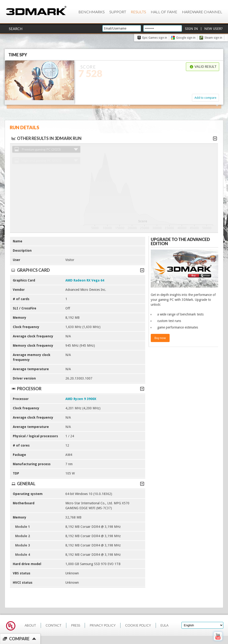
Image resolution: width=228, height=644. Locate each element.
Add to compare (205, 98)
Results (138, 12)
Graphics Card (78, 270)
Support (118, 12)
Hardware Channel (202, 12)
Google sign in (186, 38)
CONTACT (54, 625)
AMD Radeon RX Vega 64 (85, 280)
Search (16, 29)
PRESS (75, 625)
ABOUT (30, 625)
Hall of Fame (164, 12)
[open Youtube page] (218, 641)
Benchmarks (92, 12)
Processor (78, 389)
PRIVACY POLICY (103, 625)
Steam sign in (213, 38)
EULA (164, 625)
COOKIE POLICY (138, 625)
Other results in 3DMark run (46, 138)
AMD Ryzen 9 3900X (81, 399)
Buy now (160, 338)
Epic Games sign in (155, 38)
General (78, 484)
